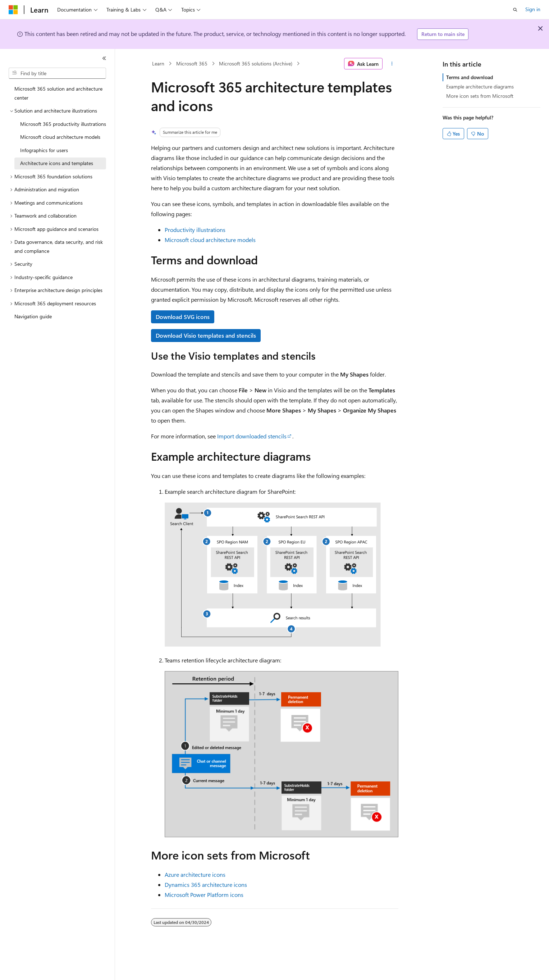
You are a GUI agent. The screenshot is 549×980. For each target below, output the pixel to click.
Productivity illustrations (195, 230)
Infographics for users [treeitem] (44, 150)
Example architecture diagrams (480, 86)
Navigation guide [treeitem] (33, 316)
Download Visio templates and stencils (206, 335)
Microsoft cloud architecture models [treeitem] (60, 137)
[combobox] (57, 73)
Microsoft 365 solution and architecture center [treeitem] (58, 93)
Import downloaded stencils (252, 436)
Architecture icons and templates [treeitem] (57, 163)
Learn (158, 63)
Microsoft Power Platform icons (204, 895)
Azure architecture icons (195, 874)
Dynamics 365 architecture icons (206, 885)
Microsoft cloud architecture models (210, 240)
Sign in (533, 9)
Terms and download (470, 77)
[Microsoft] (13, 10)
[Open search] (515, 10)
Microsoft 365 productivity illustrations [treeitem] (63, 124)
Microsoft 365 (192, 63)
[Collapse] (104, 58)
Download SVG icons (183, 317)
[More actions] (392, 64)
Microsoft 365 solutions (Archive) (256, 63)
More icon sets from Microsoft (480, 96)
